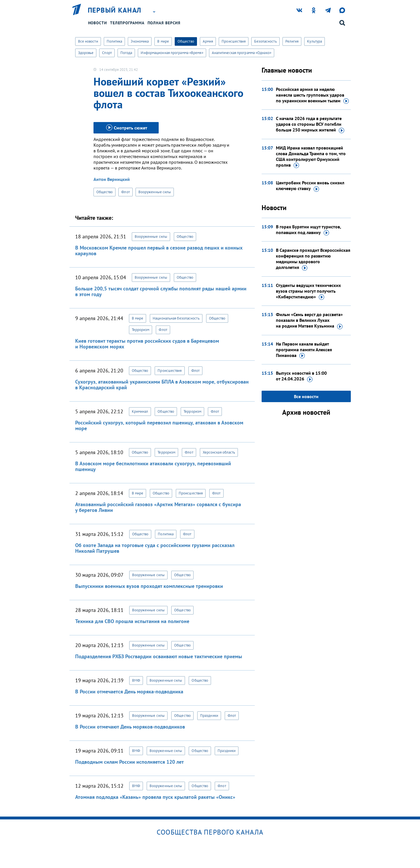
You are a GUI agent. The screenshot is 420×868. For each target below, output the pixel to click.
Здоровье (86, 53)
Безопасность (265, 41)
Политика (115, 41)
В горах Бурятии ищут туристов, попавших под (308, 230)
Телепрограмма (127, 23)
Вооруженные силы (155, 192)
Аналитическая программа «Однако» (242, 53)
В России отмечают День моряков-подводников (130, 727)
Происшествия (234, 41)
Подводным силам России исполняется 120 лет (130, 762)
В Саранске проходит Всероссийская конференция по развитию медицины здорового (313, 259)
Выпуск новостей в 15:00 (301, 376)
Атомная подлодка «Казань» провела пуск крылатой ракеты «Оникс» (155, 797)
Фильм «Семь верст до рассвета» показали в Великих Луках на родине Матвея (309, 320)
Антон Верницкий (112, 179)
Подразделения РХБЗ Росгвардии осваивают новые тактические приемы (159, 656)
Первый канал (115, 10)
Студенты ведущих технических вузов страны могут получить (308, 291)
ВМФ (136, 680)
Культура (314, 41)
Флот (125, 192)
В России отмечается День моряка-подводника (129, 692)
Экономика (140, 41)
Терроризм (141, 330)
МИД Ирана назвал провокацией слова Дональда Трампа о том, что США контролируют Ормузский (311, 157)
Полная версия (164, 23)
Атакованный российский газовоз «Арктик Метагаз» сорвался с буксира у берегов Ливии (158, 507)
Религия (292, 41)
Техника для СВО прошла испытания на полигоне (132, 621)
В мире (163, 41)
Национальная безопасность (176, 318)
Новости (97, 23)
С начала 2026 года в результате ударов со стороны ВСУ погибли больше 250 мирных (310, 124)
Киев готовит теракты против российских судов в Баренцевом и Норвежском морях (147, 344)
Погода (126, 53)
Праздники (209, 716)
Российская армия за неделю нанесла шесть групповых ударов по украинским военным (312, 95)
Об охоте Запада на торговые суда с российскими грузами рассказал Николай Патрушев (155, 548)
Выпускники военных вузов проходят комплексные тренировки (149, 586)
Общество (186, 41)
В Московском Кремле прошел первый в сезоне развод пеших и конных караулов (159, 251)
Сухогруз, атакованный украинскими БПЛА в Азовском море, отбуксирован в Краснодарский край (162, 385)
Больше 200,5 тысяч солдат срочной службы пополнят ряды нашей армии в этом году (161, 291)
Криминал (140, 411)
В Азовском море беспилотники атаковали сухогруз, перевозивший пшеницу (153, 466)
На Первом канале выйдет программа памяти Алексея (304, 350)
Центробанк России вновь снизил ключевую (310, 186)
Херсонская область (219, 452)
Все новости (88, 41)
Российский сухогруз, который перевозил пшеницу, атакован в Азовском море (159, 425)
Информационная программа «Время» (172, 53)
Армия (208, 41)
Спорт (107, 53)
